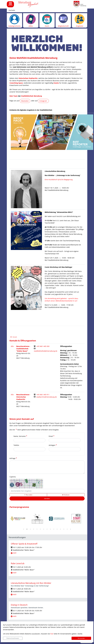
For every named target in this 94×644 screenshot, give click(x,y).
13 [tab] (64, 529)
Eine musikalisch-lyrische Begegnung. (59, 180)
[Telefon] (29, 449)
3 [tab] (30, 529)
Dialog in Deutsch (19, 605)
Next (86, 519)
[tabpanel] (18, 519)
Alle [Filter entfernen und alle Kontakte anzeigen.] (12, 346)
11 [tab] (57, 529)
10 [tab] (54, 529)
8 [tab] (47, 529)
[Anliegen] (65, 449)
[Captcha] (47, 491)
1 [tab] (24, 529)
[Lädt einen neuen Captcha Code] (28, 495)
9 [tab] (50, 529)
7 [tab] (44, 529)
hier (52, 634)
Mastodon (25, 101)
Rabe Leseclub (18, 563)
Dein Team (14, 96)
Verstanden (81, 638)
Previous (8, 519)
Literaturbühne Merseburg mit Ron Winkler (31, 583)
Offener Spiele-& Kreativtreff (24, 544)
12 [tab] (60, 529)
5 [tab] (37, 529)
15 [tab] (71, 529)
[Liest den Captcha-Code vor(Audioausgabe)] (66, 495)
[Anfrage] (47, 467)
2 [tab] (27, 529)
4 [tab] (34, 529)
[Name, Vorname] (29, 440)
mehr (15, 553)
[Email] (65, 440)
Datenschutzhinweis (13, 638)
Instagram (43, 101)
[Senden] (47, 499)
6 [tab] (40, 529)
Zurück (14, 337)
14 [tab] (67, 529)
